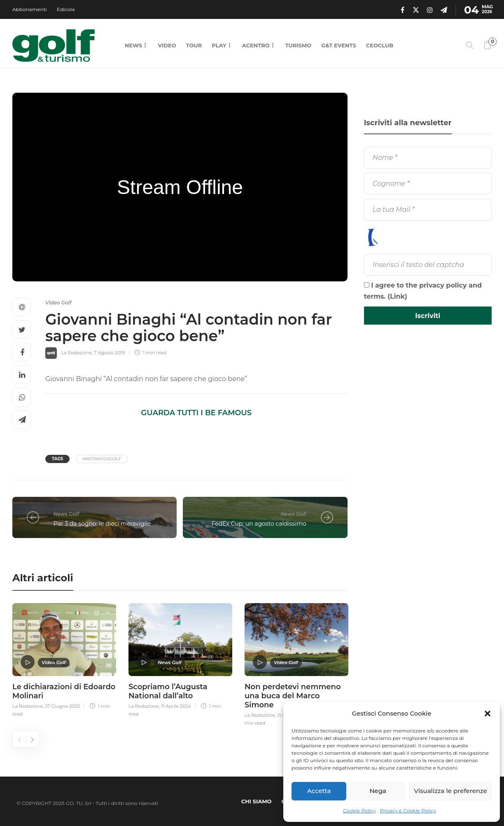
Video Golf (58, 303)
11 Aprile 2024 (176, 706)
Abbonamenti (30, 9)
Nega (378, 791)
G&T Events (338, 45)
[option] (64, 659)
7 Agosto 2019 (109, 353)
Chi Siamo (257, 801)
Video (167, 45)
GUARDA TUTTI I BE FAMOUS (196, 413)
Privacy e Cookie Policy (408, 811)
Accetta (319, 791)
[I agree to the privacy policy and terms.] (367, 285)
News (133, 45)
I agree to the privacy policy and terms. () (423, 291)
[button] (488, 714)
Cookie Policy (359, 811)
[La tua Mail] (428, 209)
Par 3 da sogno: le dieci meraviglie (102, 524)
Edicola (66, 9)
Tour (194, 45)
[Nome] (428, 158)
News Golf (66, 514)
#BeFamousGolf (102, 459)
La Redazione (77, 353)
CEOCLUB (380, 45)
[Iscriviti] (428, 316)
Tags (57, 459)
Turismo (299, 45)
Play (219, 45)
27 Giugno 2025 (62, 706)
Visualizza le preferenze (450, 791)
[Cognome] (428, 184)
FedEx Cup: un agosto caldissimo (259, 524)
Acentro (256, 45)
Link (397, 296)
